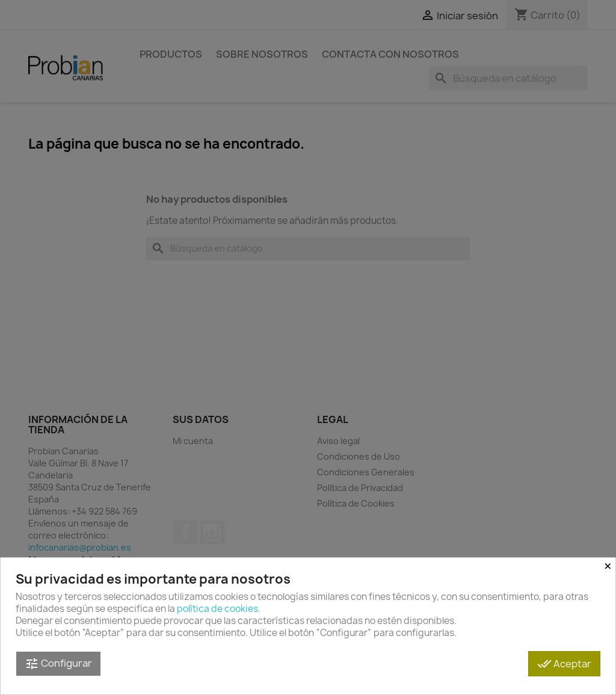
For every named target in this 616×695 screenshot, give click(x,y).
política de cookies (217, 609)
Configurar (58, 664)
